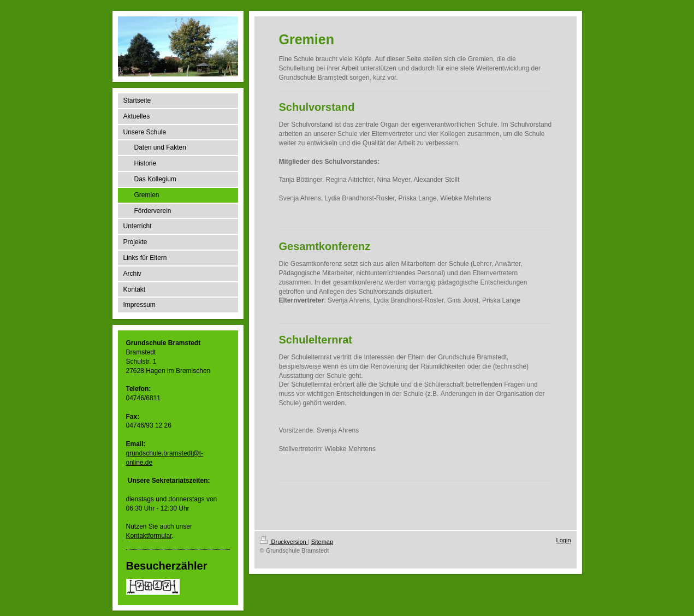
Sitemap (322, 542)
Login (564, 540)
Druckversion (284, 542)
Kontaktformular (149, 536)
